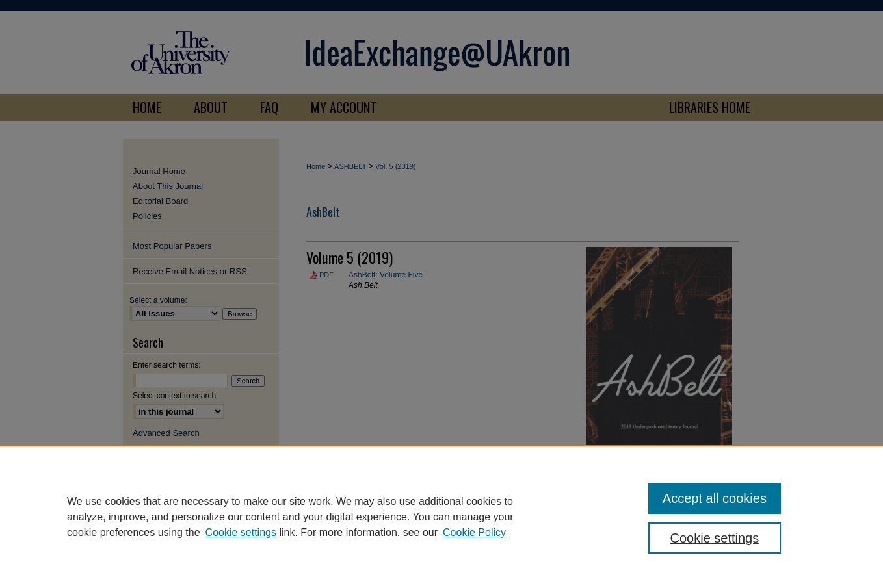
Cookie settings (241, 532)
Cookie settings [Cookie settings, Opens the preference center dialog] (715, 538)
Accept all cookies (715, 498)
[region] (441, 517)
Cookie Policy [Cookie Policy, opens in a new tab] (474, 532)
